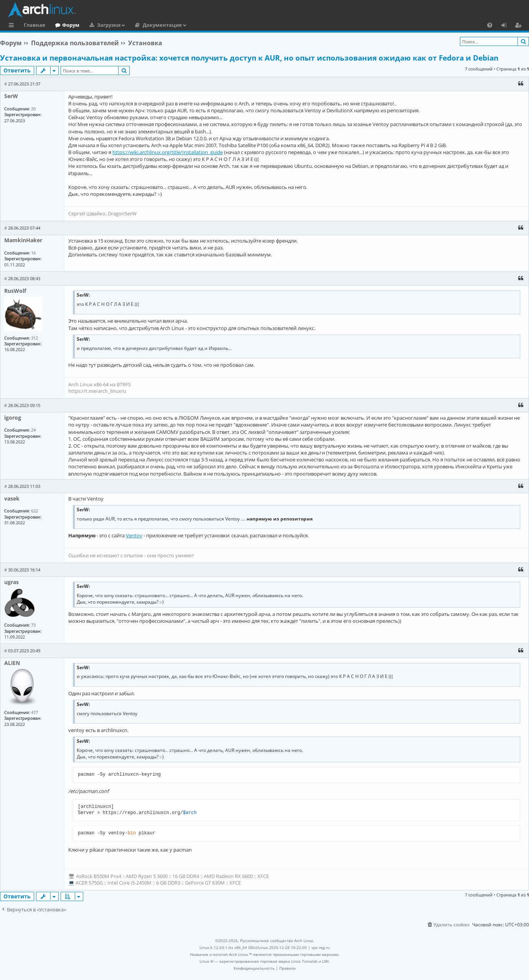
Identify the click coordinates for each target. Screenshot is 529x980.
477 (35, 712)
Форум (71, 25)
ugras (12, 582)
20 (33, 109)
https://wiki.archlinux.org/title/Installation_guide (168, 152)
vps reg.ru (321, 947)
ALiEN (12, 663)
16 (33, 253)
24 (33, 430)
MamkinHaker (23, 240)
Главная (35, 25)
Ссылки (13, 26)
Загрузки (109, 25)
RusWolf (15, 291)
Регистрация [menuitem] (520, 26)
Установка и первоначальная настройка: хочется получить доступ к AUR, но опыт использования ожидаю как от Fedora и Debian (249, 58)
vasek (12, 498)
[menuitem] (490, 25)
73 (33, 625)
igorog (13, 418)
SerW (11, 96)
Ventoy (134, 535)
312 (35, 338)
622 (35, 511)
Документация (162, 25)
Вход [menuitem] (507, 26)
